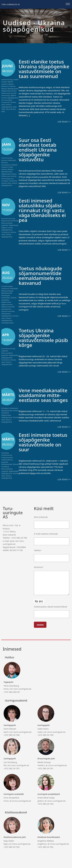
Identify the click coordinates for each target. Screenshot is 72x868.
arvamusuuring (7, 79)
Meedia (4, 89)
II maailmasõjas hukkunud (7, 287)
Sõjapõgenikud (13, 98)
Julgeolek (5, 351)
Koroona (4, 162)
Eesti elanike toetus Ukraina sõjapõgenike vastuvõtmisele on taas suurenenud (44, 69)
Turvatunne (5, 102)
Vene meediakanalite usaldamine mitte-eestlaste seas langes (43, 395)
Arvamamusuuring (8, 218)
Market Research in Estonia (8, 85)
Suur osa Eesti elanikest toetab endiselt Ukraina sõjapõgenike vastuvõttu (38, 150)
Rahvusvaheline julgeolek (7, 224)
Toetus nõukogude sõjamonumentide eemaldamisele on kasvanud (40, 276)
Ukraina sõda (6, 183)
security (13, 93)
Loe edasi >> (64, 122)
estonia (4, 160)
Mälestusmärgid (7, 291)
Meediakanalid (13, 89)
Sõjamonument (7, 304)
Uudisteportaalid (7, 323)
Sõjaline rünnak (7, 228)
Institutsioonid (7, 455)
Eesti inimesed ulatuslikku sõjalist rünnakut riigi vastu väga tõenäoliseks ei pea (42, 210)
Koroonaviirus (6, 165)
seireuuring (5, 95)
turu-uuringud (7, 100)
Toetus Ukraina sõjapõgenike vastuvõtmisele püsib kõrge (43, 338)
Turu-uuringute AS (11, 4)
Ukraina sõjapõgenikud (7, 106)
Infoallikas (5, 408)
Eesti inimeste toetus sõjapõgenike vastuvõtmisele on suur (43, 442)
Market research (7, 83)
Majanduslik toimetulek (10, 221)
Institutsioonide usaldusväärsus (7, 459)
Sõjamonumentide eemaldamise (8, 308)
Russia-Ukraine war (9, 92)
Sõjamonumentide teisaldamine (8, 312)
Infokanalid (12, 160)
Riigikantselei (6, 91)
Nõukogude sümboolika (6, 297)
